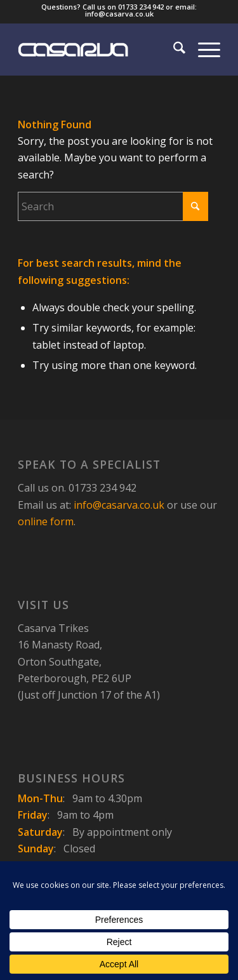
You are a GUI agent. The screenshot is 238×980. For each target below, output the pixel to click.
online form (46, 521)
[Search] (173, 50)
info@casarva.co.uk (119, 505)
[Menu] (203, 50)
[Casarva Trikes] (99, 50)
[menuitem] (173, 50)
